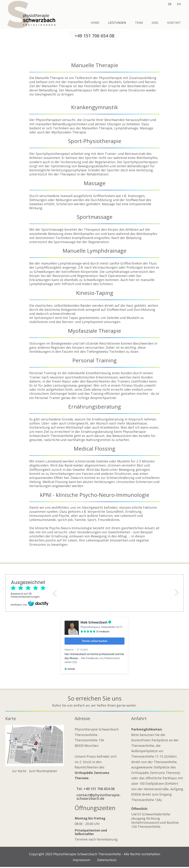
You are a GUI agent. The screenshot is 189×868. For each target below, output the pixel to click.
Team (139, 23)
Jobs (155, 23)
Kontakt (174, 23)
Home (95, 23)
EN (179, 4)
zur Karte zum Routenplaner (35, 771)
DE (170, 4)
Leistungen (117, 23)
